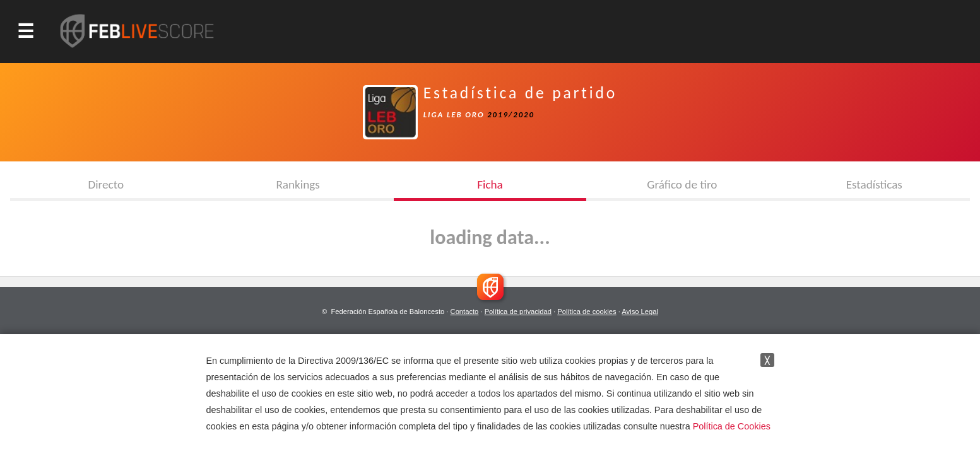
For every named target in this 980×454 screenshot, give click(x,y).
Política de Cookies (732, 426)
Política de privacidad (518, 311)
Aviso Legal (640, 311)
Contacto (465, 311)
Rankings (298, 184)
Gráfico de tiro (682, 184)
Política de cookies (587, 311)
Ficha (490, 184)
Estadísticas (874, 184)
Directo (106, 184)
